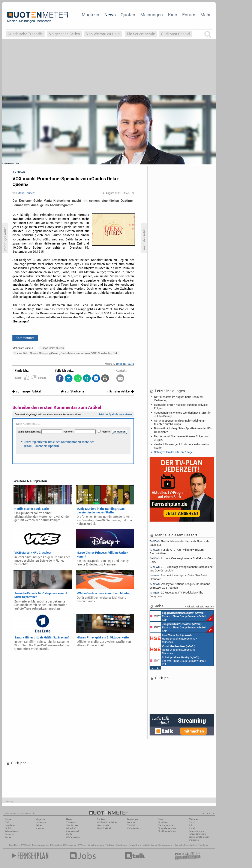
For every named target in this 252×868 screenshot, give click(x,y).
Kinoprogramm (166, 845)
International (73, 831)
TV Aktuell (26, 845)
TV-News (70, 822)
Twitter (8, 837)
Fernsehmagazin (40, 845)
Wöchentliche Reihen (107, 822)
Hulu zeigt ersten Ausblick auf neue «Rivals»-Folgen (182, 406)
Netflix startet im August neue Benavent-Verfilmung (179, 398)
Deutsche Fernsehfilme (186, 845)
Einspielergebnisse (167, 828)
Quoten (128, 15)
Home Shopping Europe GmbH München (174, 638)
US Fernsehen (70, 845)
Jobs (191, 825)
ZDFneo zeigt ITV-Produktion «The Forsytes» (176, 594)
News (110, 15)
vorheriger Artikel (27, 391)
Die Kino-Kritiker (166, 825)
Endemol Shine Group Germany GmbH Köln (182, 616)
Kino (173, 15)
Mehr (205, 15)
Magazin (90, 15)
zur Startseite (73, 391)
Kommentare (25, 338)
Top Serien (203, 845)
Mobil (8, 828)
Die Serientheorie (141, 34)
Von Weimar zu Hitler (103, 34)
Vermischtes (72, 825)
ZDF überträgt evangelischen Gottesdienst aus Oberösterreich (182, 569)
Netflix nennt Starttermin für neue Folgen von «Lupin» (182, 438)
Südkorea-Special (176, 34)
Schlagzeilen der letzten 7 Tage (173, 452)
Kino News (14, 845)
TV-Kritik (131, 825)
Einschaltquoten (96, 845)
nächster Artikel (121, 391)
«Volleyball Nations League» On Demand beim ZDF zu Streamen (180, 586)
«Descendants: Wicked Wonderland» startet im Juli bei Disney (183, 414)
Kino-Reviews (134, 828)
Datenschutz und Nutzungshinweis (197, 833)
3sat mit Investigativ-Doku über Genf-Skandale (178, 577)
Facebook (10, 834)
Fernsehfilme (135, 845)
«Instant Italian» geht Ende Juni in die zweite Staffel (181, 446)
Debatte (131, 822)
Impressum (194, 840)
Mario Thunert (26, 193)
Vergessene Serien (64, 34)
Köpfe (69, 834)
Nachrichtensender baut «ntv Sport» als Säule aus (179, 543)
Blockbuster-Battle (167, 831)
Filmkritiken (56, 845)
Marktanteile (103, 825)
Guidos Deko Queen (52, 348)
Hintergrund (41, 822)
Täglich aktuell (104, 828)
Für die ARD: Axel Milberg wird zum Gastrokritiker (177, 551)
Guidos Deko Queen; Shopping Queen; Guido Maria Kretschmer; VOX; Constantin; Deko (66, 353)
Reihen (39, 825)
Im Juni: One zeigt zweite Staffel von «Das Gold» (181, 560)
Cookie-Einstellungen (199, 837)
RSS (7, 822)
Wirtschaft (71, 828)
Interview (40, 828)
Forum (189, 15)
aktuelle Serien (150, 845)
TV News (82, 845)
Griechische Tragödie (25, 34)
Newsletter (10, 825)
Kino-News (163, 822)
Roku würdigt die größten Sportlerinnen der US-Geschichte (183, 430)
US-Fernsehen (73, 837)
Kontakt (192, 828)
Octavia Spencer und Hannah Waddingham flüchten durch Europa (180, 422)
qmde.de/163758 (125, 364)
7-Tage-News (11, 831)
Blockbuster (121, 845)
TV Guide (110, 845)
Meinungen (152, 15)
